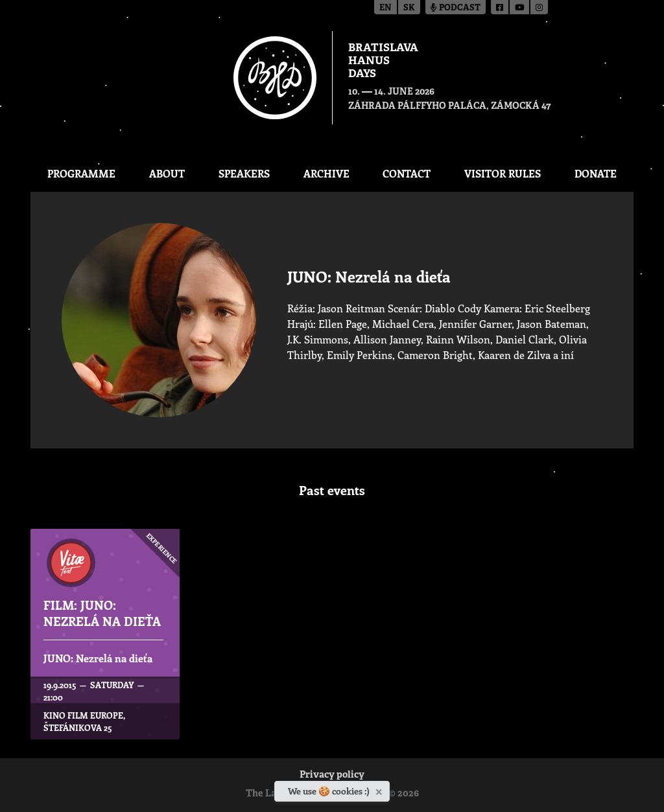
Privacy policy (332, 775)
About (167, 173)
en (385, 8)
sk (409, 8)
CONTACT (407, 173)
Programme (81, 173)
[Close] (380, 789)
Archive (326, 173)
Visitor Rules (503, 173)
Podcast (456, 8)
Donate (596, 173)
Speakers (244, 173)
